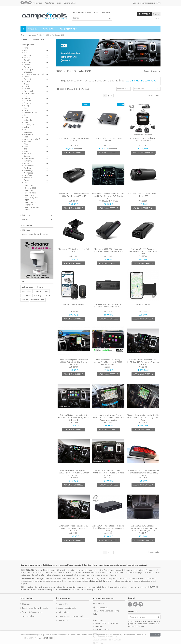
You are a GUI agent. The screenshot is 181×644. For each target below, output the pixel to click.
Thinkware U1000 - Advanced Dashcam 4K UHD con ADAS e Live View (143, 251)
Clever (26, 77)
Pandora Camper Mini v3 (74, 304)
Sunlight (27, 163)
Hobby (26, 106)
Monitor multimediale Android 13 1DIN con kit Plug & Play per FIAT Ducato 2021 (108, 196)
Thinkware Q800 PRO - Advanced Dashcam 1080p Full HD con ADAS (108, 250)
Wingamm (28, 178)
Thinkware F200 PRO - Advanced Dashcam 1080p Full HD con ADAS (108, 306)
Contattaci (38, 3)
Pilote (26, 144)
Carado (27, 65)
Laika (26, 122)
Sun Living (28, 161)
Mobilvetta (28, 134)
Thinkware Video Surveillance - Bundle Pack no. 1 (143, 139)
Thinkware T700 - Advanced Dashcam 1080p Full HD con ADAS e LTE (74, 195)
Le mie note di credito (67, 608)
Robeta (27, 156)
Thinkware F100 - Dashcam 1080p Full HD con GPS (143, 195)
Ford (26, 96)
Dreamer (27, 84)
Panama (27, 142)
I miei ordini (63, 604)
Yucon (26, 180)
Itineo (26, 118)
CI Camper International (34, 74)
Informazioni (27, 225)
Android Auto (38, 300)
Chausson (28, 72)
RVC (46, 291)
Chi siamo (26, 230)
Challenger (28, 70)
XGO (26, 182)
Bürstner (27, 62)
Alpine (40, 287)
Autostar (27, 55)
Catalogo (26, 215)
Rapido (27, 149)
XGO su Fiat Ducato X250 (30, 187)
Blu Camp (28, 60)
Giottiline (27, 101)
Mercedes (28, 132)
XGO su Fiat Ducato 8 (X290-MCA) (32, 198)
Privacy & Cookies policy (32, 612)
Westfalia (28, 175)
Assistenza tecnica (53, 3)
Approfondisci (46, 638)
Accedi (158, 19)
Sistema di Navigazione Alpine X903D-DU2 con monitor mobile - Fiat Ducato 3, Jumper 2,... (108, 417)
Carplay (38, 295)
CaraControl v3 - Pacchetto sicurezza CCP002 (74, 139)
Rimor (26, 151)
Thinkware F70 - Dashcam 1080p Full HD (74, 250)
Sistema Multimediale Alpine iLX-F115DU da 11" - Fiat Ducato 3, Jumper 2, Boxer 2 (143, 362)
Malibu (27, 127)
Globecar (28, 103)
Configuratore (28, 45)
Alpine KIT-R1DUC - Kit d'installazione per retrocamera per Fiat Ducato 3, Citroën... (143, 473)
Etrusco (27, 89)
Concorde (28, 79)
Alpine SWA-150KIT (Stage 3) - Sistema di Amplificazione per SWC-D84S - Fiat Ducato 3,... (108, 528)
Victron (38, 291)
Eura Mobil (28, 91)
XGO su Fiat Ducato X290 (30, 192)
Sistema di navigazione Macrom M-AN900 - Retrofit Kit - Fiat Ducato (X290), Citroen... (74, 362)
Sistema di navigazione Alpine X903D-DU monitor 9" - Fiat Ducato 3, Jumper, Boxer (143, 417)
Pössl (26, 146)
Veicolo (25, 219)
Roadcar (27, 154)
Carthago (28, 67)
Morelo (27, 137)
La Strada (28, 120)
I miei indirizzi (64, 612)
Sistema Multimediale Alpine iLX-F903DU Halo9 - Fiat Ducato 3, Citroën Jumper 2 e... (74, 473)
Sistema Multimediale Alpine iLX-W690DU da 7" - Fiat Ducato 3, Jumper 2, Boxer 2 (108, 473)
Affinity (27, 50)
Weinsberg (28, 173)
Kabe (26, 110)
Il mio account (63, 598)
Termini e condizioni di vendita (35, 234)
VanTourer (28, 168)
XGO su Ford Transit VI (31, 204)
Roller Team (29, 158)
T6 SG (47, 295)
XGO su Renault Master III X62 (32, 208)
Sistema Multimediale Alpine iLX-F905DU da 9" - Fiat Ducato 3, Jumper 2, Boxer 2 (74, 417)
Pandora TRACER (143, 304)
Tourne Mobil (29, 166)
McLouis (27, 130)
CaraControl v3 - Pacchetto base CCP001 (108, 139)
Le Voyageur (29, 125)
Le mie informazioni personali (71, 616)
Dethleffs (28, 82)
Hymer (26, 108)
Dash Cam (27, 295)
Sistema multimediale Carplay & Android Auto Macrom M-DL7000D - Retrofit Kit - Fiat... (108, 362)
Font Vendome (30, 94)
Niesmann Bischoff (32, 139)
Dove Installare (29, 616)
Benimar (27, 57)
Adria (26, 48)
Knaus (26, 115)
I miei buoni (63, 620)
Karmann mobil (30, 113)
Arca (26, 53)
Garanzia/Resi (70, 3)
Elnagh (27, 86)
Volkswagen (29, 170)
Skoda (25, 300)
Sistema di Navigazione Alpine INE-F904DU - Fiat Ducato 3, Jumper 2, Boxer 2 (74, 528)
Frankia (27, 98)
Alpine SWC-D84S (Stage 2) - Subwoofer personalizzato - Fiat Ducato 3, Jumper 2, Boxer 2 (143, 528)
